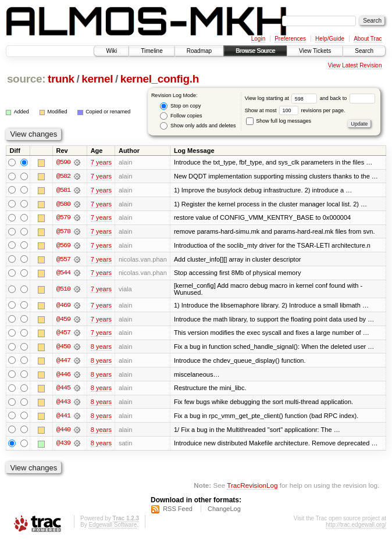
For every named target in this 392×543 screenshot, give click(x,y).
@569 (63, 246)
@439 (63, 446)
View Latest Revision (355, 65)
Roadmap (199, 51)
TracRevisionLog (252, 488)
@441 (63, 418)
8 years (101, 348)
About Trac (368, 39)
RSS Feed (178, 512)
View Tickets (315, 51)
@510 (63, 290)
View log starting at (282, 98)
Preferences (290, 39)
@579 (63, 218)
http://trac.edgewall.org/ (356, 528)
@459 (63, 320)
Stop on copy (180, 106)
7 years (101, 162)
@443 (63, 404)
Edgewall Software (113, 528)
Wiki (111, 51)
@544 (63, 274)
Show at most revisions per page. (295, 110)
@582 (63, 176)
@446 (63, 376)
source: (26, 79)
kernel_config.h (160, 79)
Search (364, 51)
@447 (63, 362)
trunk (61, 79)
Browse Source (255, 51)
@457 (63, 334)
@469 (63, 306)
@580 (63, 204)
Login (258, 39)
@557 (63, 260)
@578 (63, 232)
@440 (63, 432)
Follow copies (181, 116)
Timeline (152, 51)
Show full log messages (279, 121)
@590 (63, 162)
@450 (63, 348)
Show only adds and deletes (198, 126)
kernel (97, 79)
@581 (63, 190)
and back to (348, 98)
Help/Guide (330, 39)
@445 (63, 390)
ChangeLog (224, 512)
